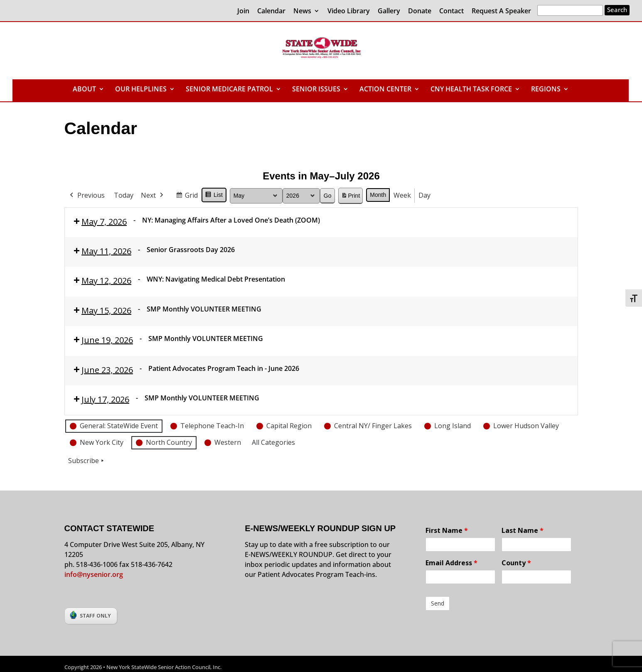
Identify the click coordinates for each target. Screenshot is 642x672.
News (302, 11)
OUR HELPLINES (141, 90)
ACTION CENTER (385, 90)
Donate (420, 11)
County (516, 563)
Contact (451, 11)
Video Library (349, 11)
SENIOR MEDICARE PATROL (229, 90)
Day (424, 195)
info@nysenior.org (94, 574)
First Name (447, 530)
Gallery (389, 11)
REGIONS (546, 90)
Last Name (523, 530)
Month (378, 195)
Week (402, 195)
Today (124, 195)
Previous (86, 196)
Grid (187, 197)
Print (350, 197)
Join (243, 11)
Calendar (271, 11)
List (214, 196)
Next (153, 196)
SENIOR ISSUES (316, 90)
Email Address (451, 563)
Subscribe (87, 461)
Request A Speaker (501, 11)
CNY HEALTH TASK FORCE (471, 90)
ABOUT (84, 90)
